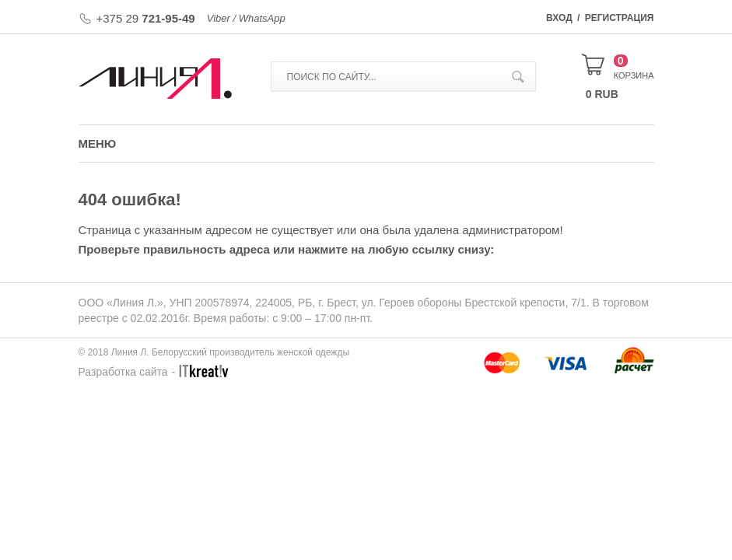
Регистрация (620, 18)
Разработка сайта (123, 372)
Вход (559, 18)
